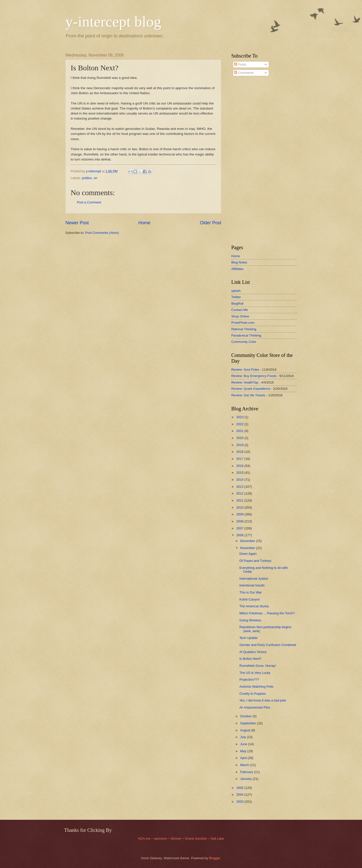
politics (87, 178)
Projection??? (249, 680)
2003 (240, 802)
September (248, 723)
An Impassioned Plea (255, 707)
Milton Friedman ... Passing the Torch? (267, 613)
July (243, 737)
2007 (240, 528)
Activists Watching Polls (256, 687)
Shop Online (240, 316)
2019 (240, 445)
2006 (240, 535)
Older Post (211, 223)
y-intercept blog (113, 22)
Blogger (214, 858)
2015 (240, 473)
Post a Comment (89, 202)
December (248, 541)
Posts (240, 64)
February (247, 772)
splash (236, 291)
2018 (240, 452)
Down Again (248, 554)
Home (144, 223)
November (248, 548)
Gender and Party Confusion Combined (268, 645)
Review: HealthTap (245, 382)
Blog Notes (239, 262)
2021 (240, 431)
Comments (244, 73)
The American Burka (254, 606)
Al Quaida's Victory (253, 652)
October (246, 716)
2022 (240, 424)
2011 (240, 500)
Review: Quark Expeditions (251, 389)
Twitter (236, 297)
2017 (240, 459)
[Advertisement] (246, 160)
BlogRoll (237, 304)
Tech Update (248, 638)
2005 (240, 788)
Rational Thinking (244, 329)
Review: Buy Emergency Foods (254, 376)
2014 (240, 480)
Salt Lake (217, 838)
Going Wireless (250, 620)
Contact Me (240, 310)
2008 (240, 521)
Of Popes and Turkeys (255, 561)
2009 (240, 514)
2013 (240, 487)
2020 (240, 438)
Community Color (244, 342)
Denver (176, 838)
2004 (240, 795)
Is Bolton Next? (250, 659)
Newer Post (77, 223)
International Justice (254, 579)
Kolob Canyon (250, 599)
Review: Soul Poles (245, 370)
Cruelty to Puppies (253, 694)
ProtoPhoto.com (243, 323)
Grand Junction (196, 838)
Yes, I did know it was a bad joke (263, 700)
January (246, 779)
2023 (240, 417)
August (246, 730)
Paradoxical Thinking (246, 335)
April (244, 758)
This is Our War (251, 592)
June (244, 744)
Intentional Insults (252, 585)
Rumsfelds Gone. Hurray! (258, 666)
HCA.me (144, 838)
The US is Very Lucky (255, 673)
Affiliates (237, 269)
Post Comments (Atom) (102, 233)
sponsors (161, 838)
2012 (240, 493)
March (245, 765)
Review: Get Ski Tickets (248, 395)
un (96, 178)
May (244, 751)
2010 (240, 507)
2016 (240, 466)
